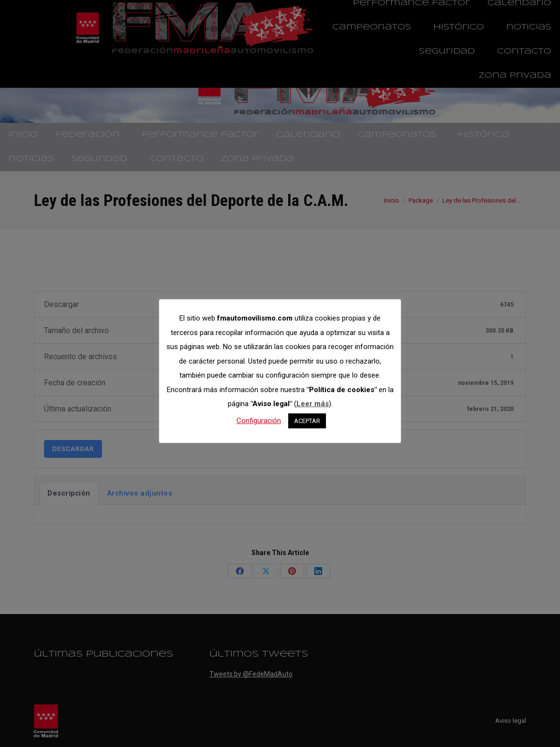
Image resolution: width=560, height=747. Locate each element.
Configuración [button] (259, 421)
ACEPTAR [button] (307, 421)
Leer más (313, 404)
